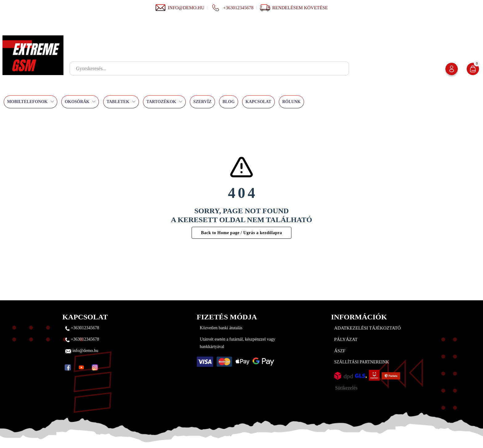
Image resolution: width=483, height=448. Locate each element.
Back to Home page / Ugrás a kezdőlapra (242, 233)
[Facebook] (68, 367)
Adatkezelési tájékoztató (367, 328)
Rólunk (291, 102)
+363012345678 (232, 8)
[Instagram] (95, 367)
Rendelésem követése (300, 8)
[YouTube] (81, 367)
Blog (228, 102)
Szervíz (202, 102)
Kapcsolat (258, 102)
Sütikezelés (346, 388)
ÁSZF (340, 351)
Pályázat (346, 339)
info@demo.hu (180, 8)
